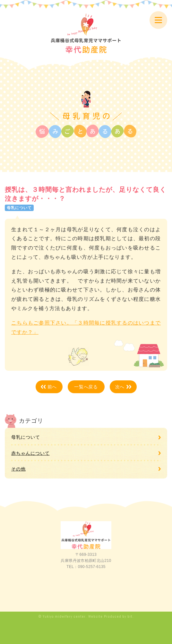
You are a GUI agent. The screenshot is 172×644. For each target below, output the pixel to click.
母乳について (26, 437)
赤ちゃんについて (30, 453)
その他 (18, 469)
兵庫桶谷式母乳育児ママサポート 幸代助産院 (86, 33)
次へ (120, 387)
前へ (52, 387)
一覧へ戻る (86, 387)
